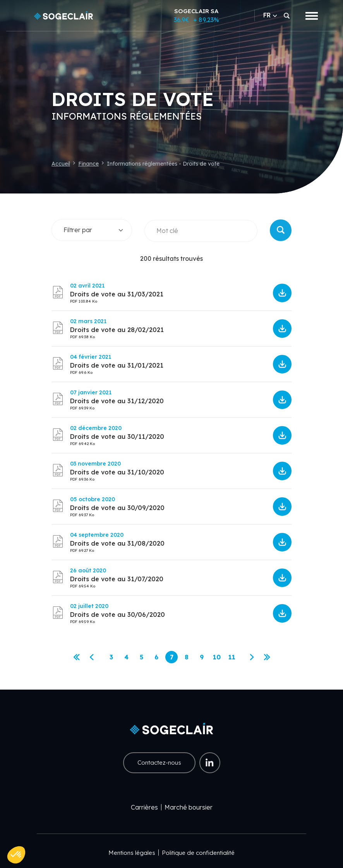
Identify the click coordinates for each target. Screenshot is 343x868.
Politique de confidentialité (198, 853)
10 (218, 658)
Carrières (144, 807)
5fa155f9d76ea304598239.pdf (282, 471)
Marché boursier (189, 807)
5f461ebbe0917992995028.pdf (282, 578)
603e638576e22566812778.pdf (282, 329)
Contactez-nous (159, 763)
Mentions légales (132, 853)
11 (233, 658)
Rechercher (281, 230)
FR (270, 15)
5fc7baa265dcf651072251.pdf (282, 435)
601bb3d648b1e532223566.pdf (282, 364)
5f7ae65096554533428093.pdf (282, 507)
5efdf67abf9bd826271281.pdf (282, 613)
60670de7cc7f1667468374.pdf (282, 293)
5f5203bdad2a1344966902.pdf (282, 542)
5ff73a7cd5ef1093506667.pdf (282, 400)
